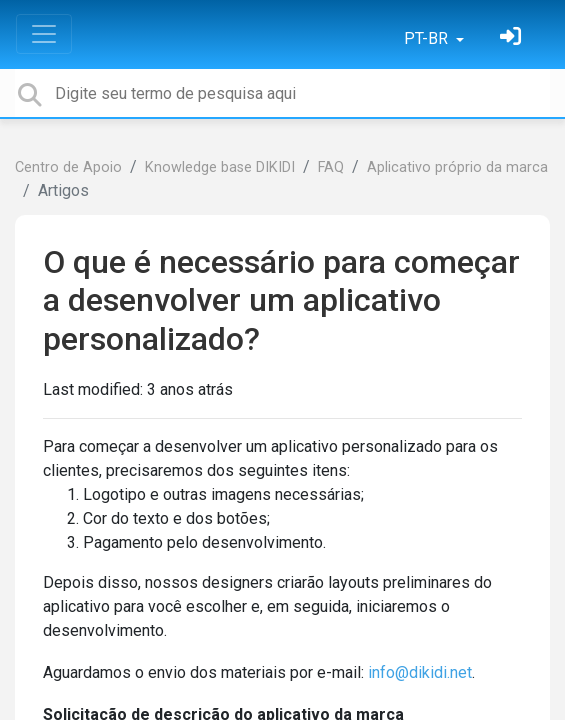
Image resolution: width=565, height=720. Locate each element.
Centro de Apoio (68, 167)
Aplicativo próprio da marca (457, 167)
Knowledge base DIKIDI (220, 167)
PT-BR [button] (428, 38)
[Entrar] (513, 38)
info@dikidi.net (420, 672)
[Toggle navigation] (44, 34)
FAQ (331, 167)
